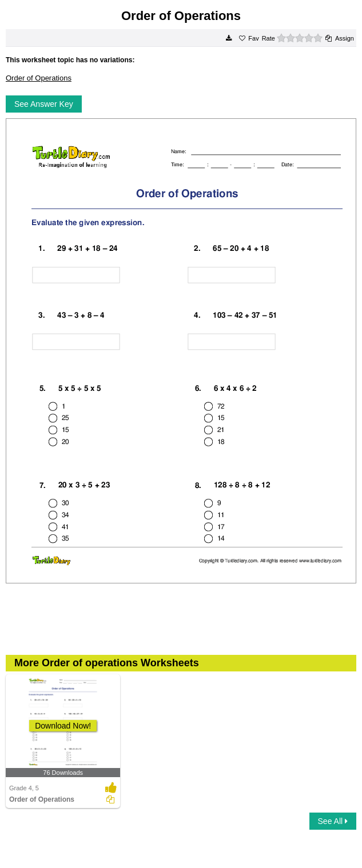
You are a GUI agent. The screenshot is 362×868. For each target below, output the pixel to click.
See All (333, 821)
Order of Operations (39, 78)
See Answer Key (44, 104)
